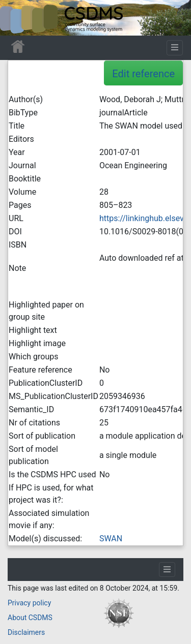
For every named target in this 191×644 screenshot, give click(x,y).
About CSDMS (30, 618)
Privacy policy (29, 603)
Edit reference (143, 74)
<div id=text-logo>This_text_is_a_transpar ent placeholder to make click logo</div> (16, 18)
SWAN (111, 539)
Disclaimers (26, 632)
